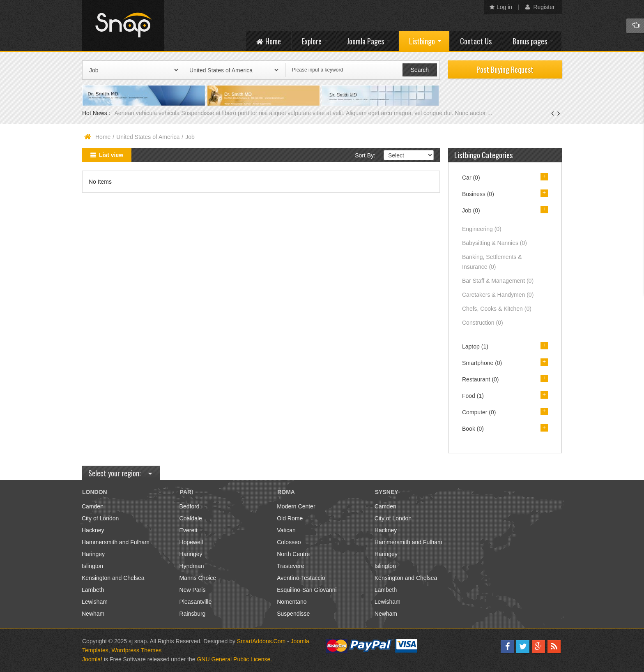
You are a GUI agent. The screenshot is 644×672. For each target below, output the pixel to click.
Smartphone (482, 363)
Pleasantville (196, 602)
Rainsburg (193, 614)
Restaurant (481, 379)
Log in (501, 7)
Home (103, 137)
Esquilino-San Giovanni (307, 590)
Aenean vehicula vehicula (148, 113)
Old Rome (290, 518)
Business (478, 194)
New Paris (193, 590)
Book (473, 429)
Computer (479, 412)
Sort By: (365, 155)
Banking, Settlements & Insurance (492, 262)
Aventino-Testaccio (301, 578)
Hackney (93, 530)
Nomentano (292, 602)
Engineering (482, 229)
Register (540, 7)
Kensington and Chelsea (113, 578)
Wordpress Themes (137, 650)
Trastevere (290, 566)
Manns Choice (198, 578)
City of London (100, 518)
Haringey (93, 554)
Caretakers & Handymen (498, 295)
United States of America (148, 137)
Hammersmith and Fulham (116, 542)
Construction (483, 323)
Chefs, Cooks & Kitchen (497, 309)
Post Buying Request (505, 69)
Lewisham (95, 602)
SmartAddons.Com (261, 641)
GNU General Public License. (234, 659)
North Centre (293, 554)
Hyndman (192, 566)
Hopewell (191, 542)
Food (473, 396)
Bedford (190, 506)
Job (471, 210)
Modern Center (296, 506)
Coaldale (191, 518)
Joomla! (92, 659)
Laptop (475, 346)
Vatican (286, 530)
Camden (93, 506)
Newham (93, 614)
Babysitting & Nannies (494, 243)
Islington (92, 566)
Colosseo (289, 542)
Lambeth (93, 590)
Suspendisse (293, 614)
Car (471, 178)
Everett (189, 530)
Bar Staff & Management (498, 281)
